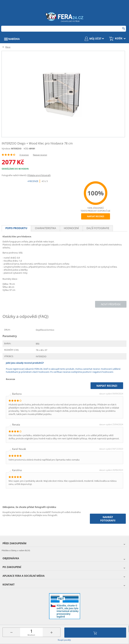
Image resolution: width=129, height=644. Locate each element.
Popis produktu (16, 228)
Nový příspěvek (111, 304)
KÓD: (26, 149)
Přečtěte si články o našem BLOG (16, 550)
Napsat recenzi (40, 155)
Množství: (31, 635)
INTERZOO (16, 149)
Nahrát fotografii (108, 519)
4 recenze (24, 155)
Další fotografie (98, 228)
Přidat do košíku (95, 633)
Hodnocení (71, 228)
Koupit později (64, 640)
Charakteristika (46, 228)
